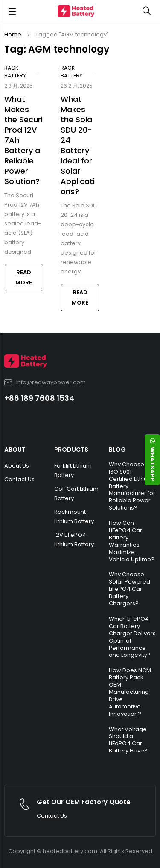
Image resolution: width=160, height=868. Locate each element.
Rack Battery (15, 72)
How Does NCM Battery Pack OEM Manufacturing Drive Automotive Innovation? (130, 692)
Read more (24, 277)
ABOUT (15, 450)
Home (13, 34)
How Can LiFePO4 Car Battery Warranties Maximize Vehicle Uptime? (132, 541)
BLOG (117, 450)
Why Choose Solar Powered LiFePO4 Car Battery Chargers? (129, 589)
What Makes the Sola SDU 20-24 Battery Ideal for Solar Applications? (78, 145)
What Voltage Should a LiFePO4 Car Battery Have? (128, 740)
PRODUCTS (71, 450)
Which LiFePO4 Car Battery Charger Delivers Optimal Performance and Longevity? (132, 637)
